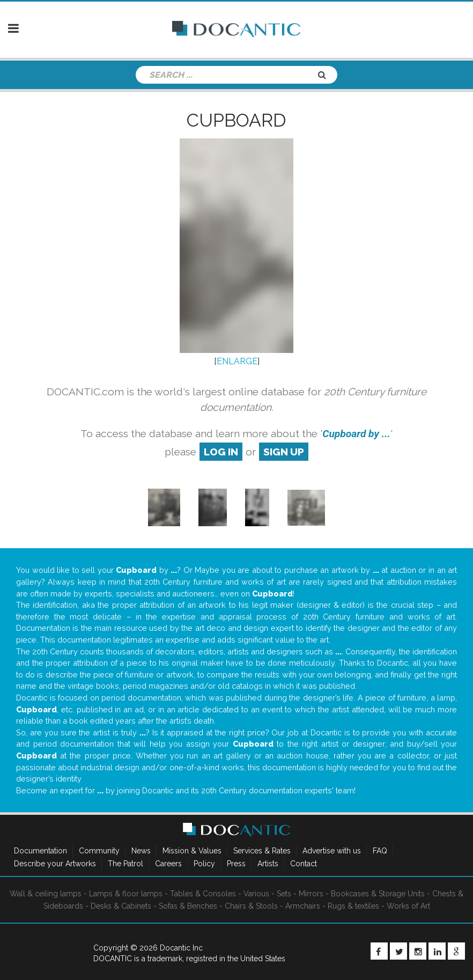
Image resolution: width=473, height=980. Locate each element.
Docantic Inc (181, 948)
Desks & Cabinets (121, 906)
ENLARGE (237, 361)
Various (256, 894)
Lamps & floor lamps (126, 894)
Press (236, 864)
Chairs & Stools (251, 906)
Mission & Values (192, 851)
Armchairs (303, 906)
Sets (284, 894)
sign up (284, 452)
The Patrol (125, 864)
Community (99, 851)
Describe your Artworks (55, 864)
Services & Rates (262, 851)
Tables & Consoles (203, 894)
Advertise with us (332, 851)
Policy (204, 864)
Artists (268, 864)
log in (221, 452)
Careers (168, 864)
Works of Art (408, 906)
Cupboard (236, 120)
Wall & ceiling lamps (46, 894)
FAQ (380, 851)
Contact (304, 864)
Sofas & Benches (188, 906)
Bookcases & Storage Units (378, 894)
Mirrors (311, 894)
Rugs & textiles (353, 906)
